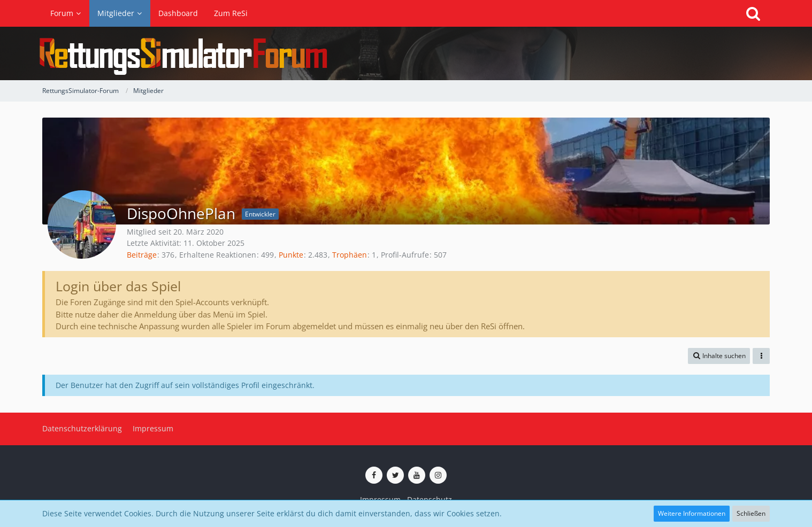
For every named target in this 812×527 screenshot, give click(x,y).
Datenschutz (430, 499)
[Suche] (753, 13)
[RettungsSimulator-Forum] (406, 53)
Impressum (380, 499)
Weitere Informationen (692, 513)
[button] (719, 356)
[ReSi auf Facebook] (374, 475)
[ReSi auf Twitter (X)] (395, 475)
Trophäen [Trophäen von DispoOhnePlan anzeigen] (350, 255)
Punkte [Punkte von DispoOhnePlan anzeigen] (291, 255)
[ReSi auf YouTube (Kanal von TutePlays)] (417, 475)
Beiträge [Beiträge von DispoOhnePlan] (142, 255)
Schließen (751, 513)
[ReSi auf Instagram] (438, 475)
